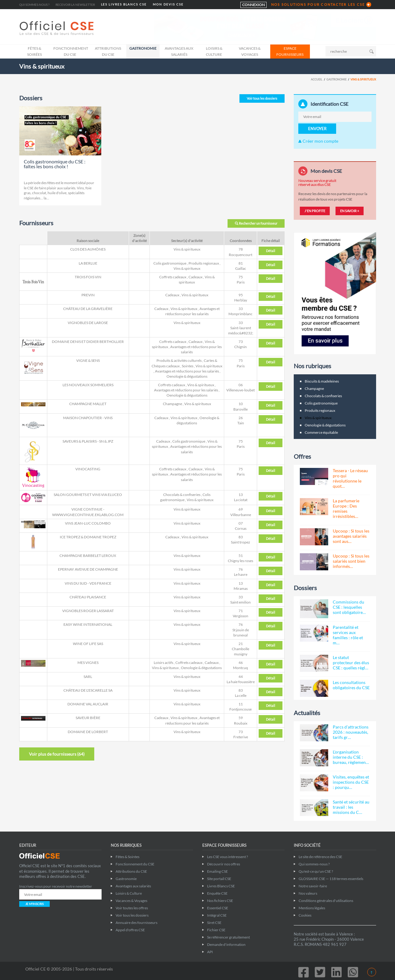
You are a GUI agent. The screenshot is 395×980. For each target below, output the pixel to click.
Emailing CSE (217, 871)
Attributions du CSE (108, 51)
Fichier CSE (216, 930)
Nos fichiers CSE (220, 901)
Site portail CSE (219, 879)
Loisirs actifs (163, 663)
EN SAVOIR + (350, 211)
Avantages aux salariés (179, 51)
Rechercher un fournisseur (256, 223)
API (210, 952)
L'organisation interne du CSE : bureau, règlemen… (351, 757)
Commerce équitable (321, 432)
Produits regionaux (204, 263)
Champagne (172, 404)
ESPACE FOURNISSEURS (290, 51)
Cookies (305, 915)
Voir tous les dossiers (262, 98)
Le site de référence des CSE (320, 857)
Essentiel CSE (218, 908)
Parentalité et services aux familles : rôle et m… (348, 635)
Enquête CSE (217, 893)
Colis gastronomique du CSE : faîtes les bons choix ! (55, 164)
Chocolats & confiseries (182, 495)
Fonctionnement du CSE (71, 51)
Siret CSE (214, 923)
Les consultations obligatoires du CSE (351, 685)
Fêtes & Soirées (34, 51)
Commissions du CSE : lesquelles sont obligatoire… (349, 607)
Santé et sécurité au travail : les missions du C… (351, 807)
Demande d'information (226, 944)
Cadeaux (196, 277)
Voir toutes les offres (132, 908)
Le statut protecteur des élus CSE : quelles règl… (351, 663)
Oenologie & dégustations (187, 376)
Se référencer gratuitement (228, 937)
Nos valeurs (308, 893)
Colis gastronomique (170, 263)
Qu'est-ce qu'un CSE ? (316, 871)
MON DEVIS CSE (168, 4)
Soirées (188, 366)
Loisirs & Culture (214, 51)
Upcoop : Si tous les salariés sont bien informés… (351, 561)
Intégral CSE (217, 915)
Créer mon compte (318, 141)
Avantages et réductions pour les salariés (187, 371)
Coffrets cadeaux (173, 277)
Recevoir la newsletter (75, 5)
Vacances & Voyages (250, 51)
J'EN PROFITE (315, 211)
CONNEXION (253, 5)
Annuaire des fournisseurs (136, 923)
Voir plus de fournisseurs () (57, 754)
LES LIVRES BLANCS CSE (124, 4)
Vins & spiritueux (187, 249)
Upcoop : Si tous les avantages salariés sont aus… (351, 536)
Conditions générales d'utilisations (326, 901)
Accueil (317, 79)
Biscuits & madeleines (322, 381)
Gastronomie (143, 48)
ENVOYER (317, 129)
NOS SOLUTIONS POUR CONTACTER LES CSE (318, 4)
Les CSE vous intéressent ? (228, 857)
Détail (271, 251)
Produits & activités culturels (179, 360)
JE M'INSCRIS (34, 904)
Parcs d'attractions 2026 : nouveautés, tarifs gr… (351, 732)
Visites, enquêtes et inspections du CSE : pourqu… (351, 782)
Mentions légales (312, 908)
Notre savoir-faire (313, 886)
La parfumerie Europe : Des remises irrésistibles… (346, 508)
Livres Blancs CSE (221, 886)
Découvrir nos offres (224, 864)
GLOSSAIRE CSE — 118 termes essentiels (331, 879)
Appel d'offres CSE (130, 930)
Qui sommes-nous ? (34, 5)
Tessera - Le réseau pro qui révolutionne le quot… (350, 478)
